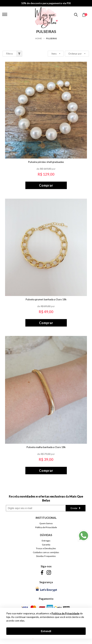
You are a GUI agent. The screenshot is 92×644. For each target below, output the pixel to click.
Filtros (14, 54)
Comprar (46, 185)
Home (39, 39)
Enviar (74, 508)
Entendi (46, 631)
